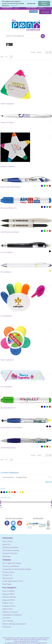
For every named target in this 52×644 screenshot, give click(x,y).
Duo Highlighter (6, 387)
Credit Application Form (13, 581)
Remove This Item (49, 477)
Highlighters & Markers (12, 615)
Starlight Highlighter (8, 166)
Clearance (7, 627)
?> (1, 492)
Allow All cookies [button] (44, 4)
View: (2, 57)
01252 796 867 (31, 8)
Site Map (6, 556)
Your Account (45, 12)
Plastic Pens (8, 603)
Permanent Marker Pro (9, 208)
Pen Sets (6, 618)
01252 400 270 (7, 8)
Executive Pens (9, 606)
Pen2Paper (7, 584)
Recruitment (8, 578)
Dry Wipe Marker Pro (8, 408)
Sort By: (33, 52)
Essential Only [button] (31, 4)
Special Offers (8, 594)
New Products (8, 591)
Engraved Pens (9, 600)
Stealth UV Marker (7, 122)
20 (9, 57)
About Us (6, 544)
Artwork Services (10, 553)
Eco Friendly (8, 621)
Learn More (14, 6)
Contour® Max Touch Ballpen (11, 427)
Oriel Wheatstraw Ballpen (10, 232)
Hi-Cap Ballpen (6, 272)
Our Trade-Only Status (12, 563)
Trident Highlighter (7, 104)
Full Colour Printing (11, 550)
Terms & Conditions (11, 566)
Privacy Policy (8, 572)
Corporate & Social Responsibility (17, 569)
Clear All (48, 482)
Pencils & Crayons (10, 612)
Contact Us (7, 575)
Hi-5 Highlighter (6, 316)
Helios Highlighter (7, 360)
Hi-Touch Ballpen (7, 252)
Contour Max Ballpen (8, 448)
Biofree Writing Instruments (14, 624)
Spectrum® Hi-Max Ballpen (11, 187)
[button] (18, 6)
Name (43, 52)
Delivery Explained (10, 547)
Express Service (9, 597)
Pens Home (7, 541)
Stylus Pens (7, 609)
